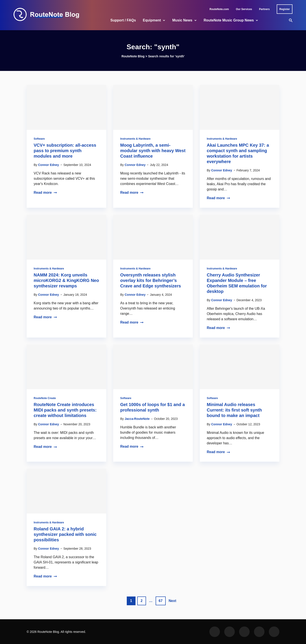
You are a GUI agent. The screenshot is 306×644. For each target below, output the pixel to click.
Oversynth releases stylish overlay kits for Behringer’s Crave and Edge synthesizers (151, 280)
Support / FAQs (123, 20)
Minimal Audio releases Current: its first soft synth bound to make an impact (234, 410)
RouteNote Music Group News (229, 20)
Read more (45, 193)
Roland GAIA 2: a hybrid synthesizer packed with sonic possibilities (65, 534)
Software (39, 139)
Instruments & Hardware (135, 139)
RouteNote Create (45, 398)
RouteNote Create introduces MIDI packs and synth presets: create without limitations (65, 410)
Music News (182, 20)
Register (285, 9)
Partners (264, 9)
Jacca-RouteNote (137, 419)
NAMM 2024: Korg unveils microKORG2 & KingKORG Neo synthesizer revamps (66, 280)
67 (161, 601)
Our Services (244, 9)
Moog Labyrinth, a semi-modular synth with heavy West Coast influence (153, 151)
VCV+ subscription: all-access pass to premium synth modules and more (65, 151)
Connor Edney (49, 165)
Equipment (152, 20)
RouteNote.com (219, 9)
